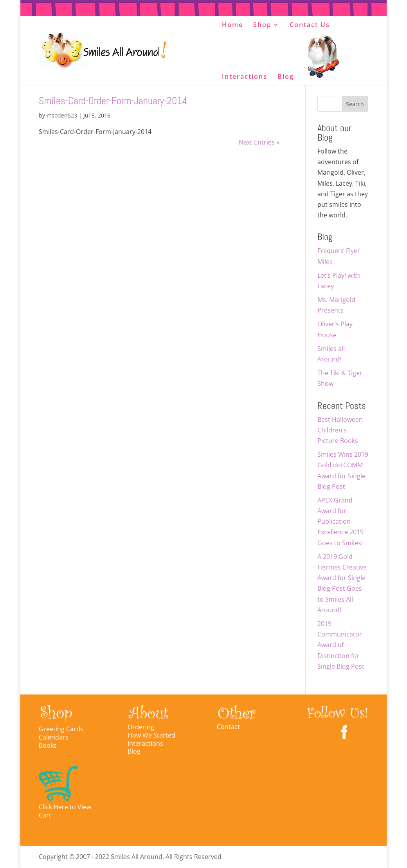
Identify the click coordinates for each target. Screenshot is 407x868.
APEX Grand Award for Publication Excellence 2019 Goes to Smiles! (340, 522)
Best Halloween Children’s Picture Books (340, 430)
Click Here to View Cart (65, 811)
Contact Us (310, 25)
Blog (286, 77)
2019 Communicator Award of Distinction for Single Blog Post (341, 645)
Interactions (245, 77)
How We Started (151, 735)
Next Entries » (259, 142)
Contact (228, 727)
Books (48, 745)
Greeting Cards (61, 729)
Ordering (141, 727)
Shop (262, 25)
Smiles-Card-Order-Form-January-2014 (113, 101)
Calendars (54, 737)
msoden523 (62, 115)
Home (232, 25)
